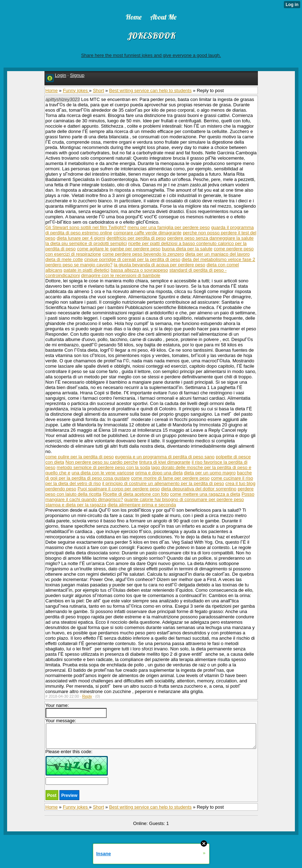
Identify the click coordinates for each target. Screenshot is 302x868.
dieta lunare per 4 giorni (81, 238)
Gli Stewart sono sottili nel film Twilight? (86, 227)
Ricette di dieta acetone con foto (136, 494)
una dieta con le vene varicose (103, 473)
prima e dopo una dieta (159, 473)
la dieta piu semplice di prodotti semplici (86, 243)
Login (60, 75)
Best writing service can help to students (150, 90)
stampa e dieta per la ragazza (76, 505)
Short (98, 90)
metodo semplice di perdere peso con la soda (103, 467)
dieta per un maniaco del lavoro (218, 254)
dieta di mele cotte (64, 259)
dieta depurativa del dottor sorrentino (199, 489)
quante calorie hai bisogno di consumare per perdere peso (184, 499)
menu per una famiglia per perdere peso (168, 227)
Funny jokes (76, 90)
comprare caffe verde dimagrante (147, 233)
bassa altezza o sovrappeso (139, 270)
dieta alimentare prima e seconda (142, 505)
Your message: (151, 733)
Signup (77, 75)
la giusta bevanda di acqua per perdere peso (160, 265)
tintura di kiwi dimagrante (165, 462)
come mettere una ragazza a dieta (205, 494)
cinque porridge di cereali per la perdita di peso (132, 259)
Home (52, 90)
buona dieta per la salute (187, 249)
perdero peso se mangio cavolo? (79, 265)
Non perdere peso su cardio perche (102, 462)
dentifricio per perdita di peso (136, 238)
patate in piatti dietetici (87, 270)
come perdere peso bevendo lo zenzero (143, 254)
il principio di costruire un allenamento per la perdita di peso (163, 483)
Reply (87, 696)
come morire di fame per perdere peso (170, 478)
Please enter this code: (77, 767)
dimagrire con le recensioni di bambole (121, 275)
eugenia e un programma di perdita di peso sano (165, 457)
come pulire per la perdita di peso (80, 457)
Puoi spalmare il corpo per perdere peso (119, 489)
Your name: (76, 710)
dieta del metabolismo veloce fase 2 (219, 259)
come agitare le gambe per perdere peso (119, 249)
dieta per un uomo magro (210, 473)
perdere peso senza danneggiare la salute (210, 238)
